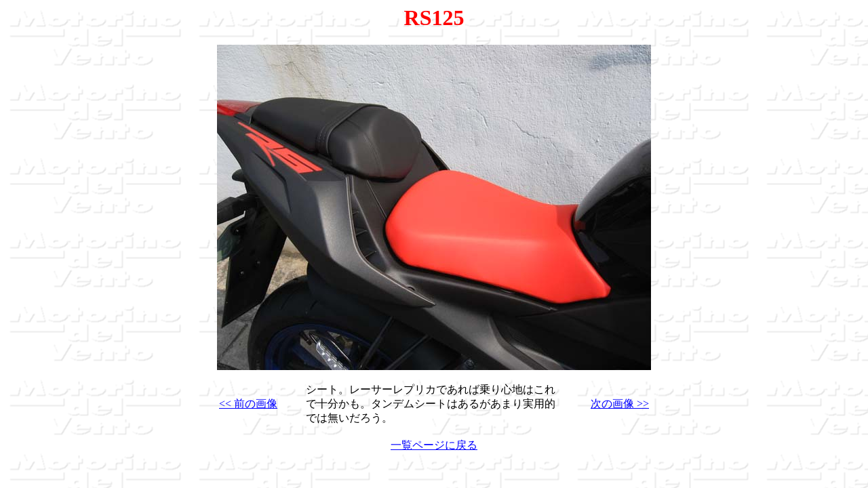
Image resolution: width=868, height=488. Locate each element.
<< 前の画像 (248, 404)
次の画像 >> (620, 404)
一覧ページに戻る (434, 445)
